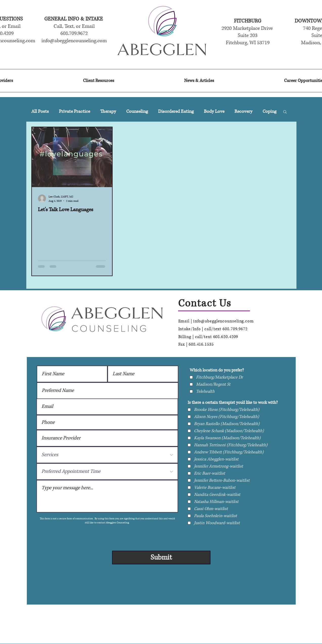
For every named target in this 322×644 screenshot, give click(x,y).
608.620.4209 (226, 337)
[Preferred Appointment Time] (107, 472)
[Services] (107, 455)
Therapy (108, 112)
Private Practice (74, 112)
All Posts (40, 112)
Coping (270, 112)
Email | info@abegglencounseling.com (216, 321)
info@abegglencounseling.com (74, 41)
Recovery (243, 112)
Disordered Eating (176, 112)
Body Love (214, 112)
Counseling (137, 112)
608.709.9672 (236, 329)
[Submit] (161, 558)
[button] (285, 112)
